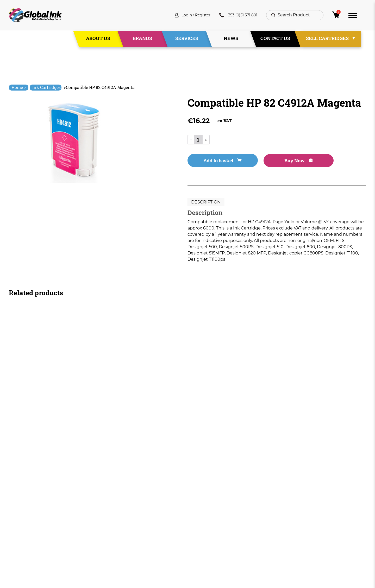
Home (19, 87)
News (231, 39)
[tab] (206, 203)
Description (206, 203)
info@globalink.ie (31, 515)
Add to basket (217, 161)
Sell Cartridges (327, 39)
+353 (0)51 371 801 (236, 15)
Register (198, 15)
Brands (142, 39)
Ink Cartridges (46, 87)
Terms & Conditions (208, 518)
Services (187, 39)
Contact (125, 546)
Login (180, 15)
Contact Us (275, 39)
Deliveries (198, 508)
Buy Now (281, 161)
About (123, 518)
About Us (98, 39)
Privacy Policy (202, 527)
